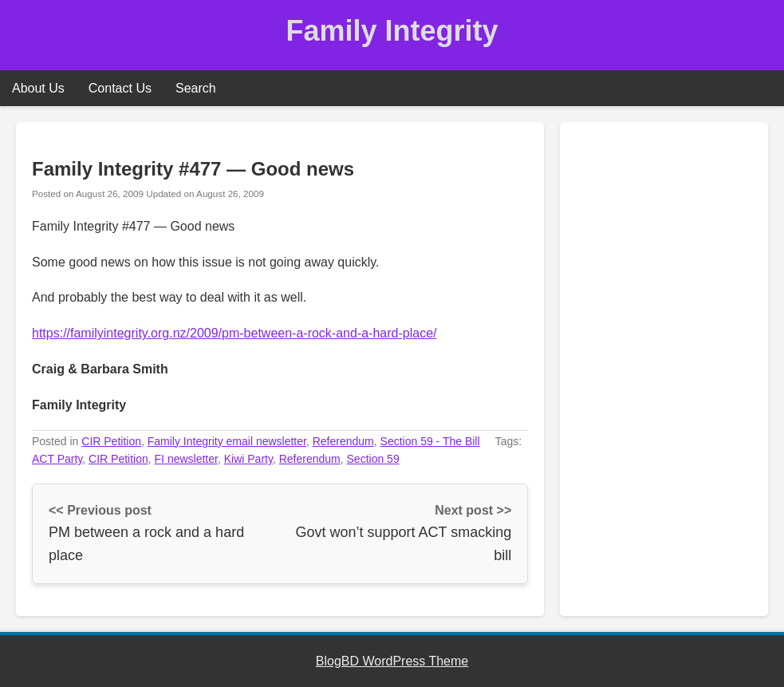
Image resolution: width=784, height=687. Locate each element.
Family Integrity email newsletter (227, 441)
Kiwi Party (248, 459)
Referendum (343, 441)
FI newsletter (186, 459)
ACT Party (57, 459)
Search (196, 88)
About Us (38, 88)
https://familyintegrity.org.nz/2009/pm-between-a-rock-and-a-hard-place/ (234, 333)
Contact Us (120, 88)
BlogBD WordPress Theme (392, 661)
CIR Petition (111, 441)
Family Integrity (392, 31)
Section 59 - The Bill (430, 441)
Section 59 (373, 459)
